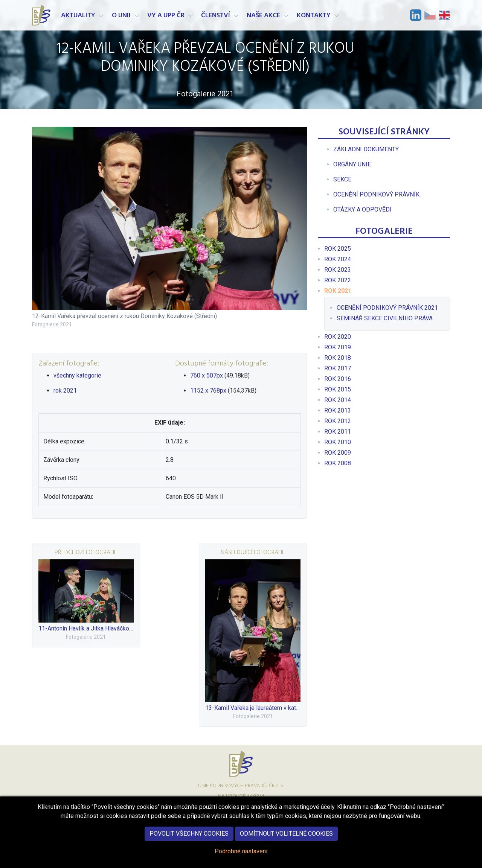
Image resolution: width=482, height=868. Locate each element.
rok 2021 (65, 391)
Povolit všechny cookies (189, 834)
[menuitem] (366, 149)
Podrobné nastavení (241, 851)
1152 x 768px (208, 391)
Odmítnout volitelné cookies (286, 834)
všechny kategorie (77, 375)
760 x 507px (207, 375)
